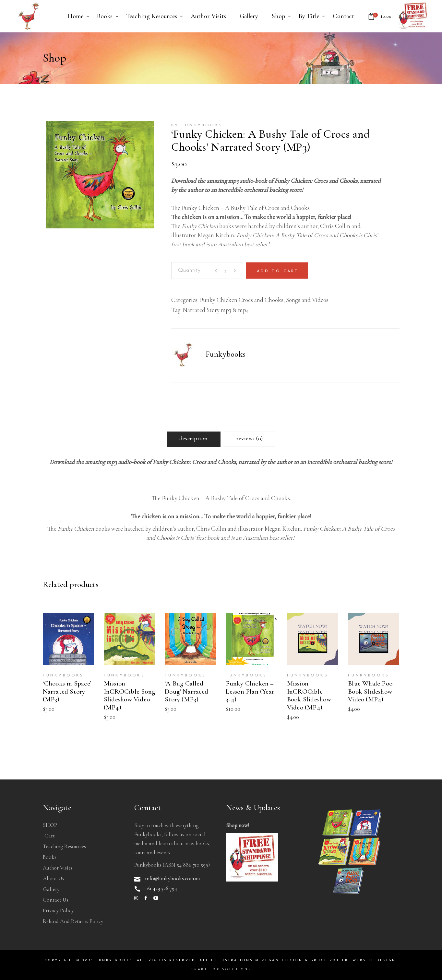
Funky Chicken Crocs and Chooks (242, 300)
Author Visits (58, 868)
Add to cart (278, 271)
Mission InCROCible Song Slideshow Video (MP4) (129, 696)
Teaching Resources (64, 846)
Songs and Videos (307, 300)
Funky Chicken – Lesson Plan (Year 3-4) (250, 692)
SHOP (50, 825)
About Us (54, 878)
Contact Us (56, 900)
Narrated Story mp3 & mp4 (216, 310)
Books (50, 857)
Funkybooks (226, 354)
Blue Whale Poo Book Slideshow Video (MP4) (370, 692)
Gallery (51, 889)
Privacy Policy (58, 911)
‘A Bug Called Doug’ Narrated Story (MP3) (186, 692)
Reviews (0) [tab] (250, 438)
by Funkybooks (197, 125)
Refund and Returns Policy (73, 921)
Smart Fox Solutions (221, 969)
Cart (50, 836)
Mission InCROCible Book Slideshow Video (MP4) (309, 696)
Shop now (237, 825)
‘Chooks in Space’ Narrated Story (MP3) (67, 692)
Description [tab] (194, 438)
